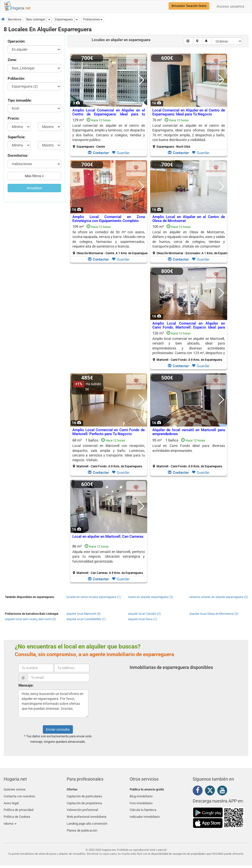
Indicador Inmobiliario (145, 813)
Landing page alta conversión (87, 818)
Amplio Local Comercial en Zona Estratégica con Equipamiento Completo (109, 219)
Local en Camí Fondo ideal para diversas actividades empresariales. (189, 448)
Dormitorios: (18, 156)
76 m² (189, 133)
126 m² (189, 346)
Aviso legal (11, 801)
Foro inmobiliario (141, 801)
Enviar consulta (58, 729)
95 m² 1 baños (189, 453)
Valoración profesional (82, 807)
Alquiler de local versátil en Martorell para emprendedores (189, 432)
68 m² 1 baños (109, 453)
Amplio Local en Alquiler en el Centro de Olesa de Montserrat (189, 219)
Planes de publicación (82, 824)
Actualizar (34, 188)
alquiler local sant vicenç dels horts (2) (30, 619)
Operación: (16, 41)
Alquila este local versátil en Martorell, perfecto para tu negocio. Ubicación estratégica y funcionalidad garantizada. (109, 557)
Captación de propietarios (84, 801)
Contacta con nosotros (19, 795)
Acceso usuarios (230, 6)
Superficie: (16, 137)
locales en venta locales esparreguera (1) (94, 597)
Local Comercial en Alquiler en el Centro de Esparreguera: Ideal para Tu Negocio (189, 112)
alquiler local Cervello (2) (144, 614)
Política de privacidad (18, 807)
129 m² (109, 133)
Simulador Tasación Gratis (189, 6)
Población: (16, 79)
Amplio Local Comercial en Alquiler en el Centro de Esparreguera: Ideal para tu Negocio (109, 114)
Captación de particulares (84, 795)
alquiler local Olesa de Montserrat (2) (214, 614)
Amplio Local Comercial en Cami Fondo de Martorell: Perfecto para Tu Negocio (109, 432)
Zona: (12, 60)
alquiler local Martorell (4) (83, 614)
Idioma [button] (10, 818)
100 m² (190, 240)
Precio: (14, 118)
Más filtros (34, 176)
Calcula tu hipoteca (143, 807)
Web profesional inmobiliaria (87, 813)
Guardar (121, 153)
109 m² (110, 240)
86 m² (109, 559)
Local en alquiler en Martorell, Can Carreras (108, 537)
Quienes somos (15, 789)
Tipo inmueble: (20, 100)
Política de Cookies (17, 813)
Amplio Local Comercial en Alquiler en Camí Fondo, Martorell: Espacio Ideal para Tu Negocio (189, 327)
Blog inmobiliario (141, 795)
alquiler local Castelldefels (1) (86, 619)
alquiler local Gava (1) (142, 619)
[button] (93, 19)
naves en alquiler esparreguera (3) (150, 597)
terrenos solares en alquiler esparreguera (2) (219, 597)
